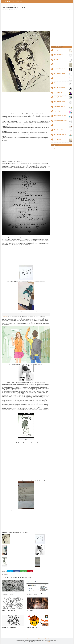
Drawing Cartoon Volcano (59, 73)
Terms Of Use (38, 639)
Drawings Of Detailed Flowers (8, 610)
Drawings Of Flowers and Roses (9, 628)
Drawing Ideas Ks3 (58, 97)
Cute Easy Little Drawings (59, 106)
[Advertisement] (26, 21)
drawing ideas (6, 574)
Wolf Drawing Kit (30, 610)
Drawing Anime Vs (58, 139)
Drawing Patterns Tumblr (7, 593)
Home (13, 2)
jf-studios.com (5, 317)
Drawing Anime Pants (59, 55)
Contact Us (29, 639)
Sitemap (25, 639)
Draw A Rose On (57, 59)
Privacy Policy (48, 639)
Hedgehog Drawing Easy (59, 125)
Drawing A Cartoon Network (60, 88)
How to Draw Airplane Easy (60, 116)
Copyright (34, 639)
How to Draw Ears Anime (59, 64)
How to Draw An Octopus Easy (60, 130)
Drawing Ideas (19, 2)
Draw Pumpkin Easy (58, 92)
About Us (43, 639)
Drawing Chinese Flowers (59, 102)
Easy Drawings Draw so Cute (60, 111)
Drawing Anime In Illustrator (60, 134)
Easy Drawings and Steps (59, 78)
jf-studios (6, 2)
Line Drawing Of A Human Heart (61, 120)
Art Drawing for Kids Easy (59, 69)
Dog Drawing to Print (58, 83)
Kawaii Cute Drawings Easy (32, 628)
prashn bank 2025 (47, 642)
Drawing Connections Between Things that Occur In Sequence (39, 593)
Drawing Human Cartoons (60, 50)
